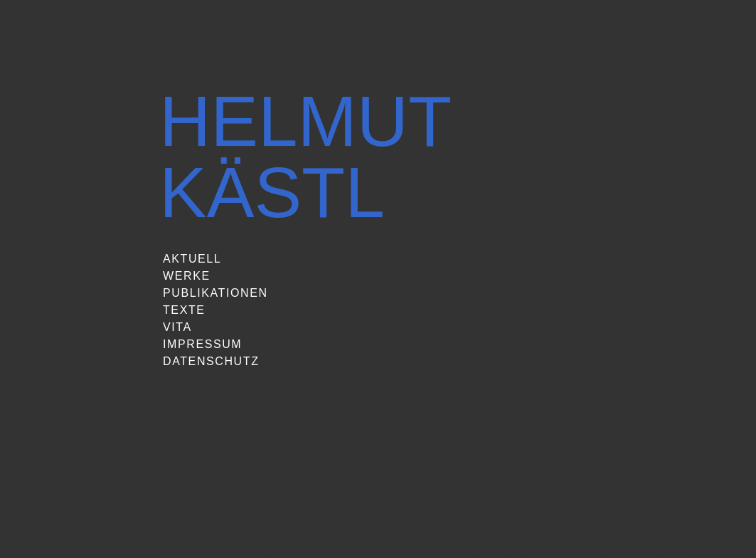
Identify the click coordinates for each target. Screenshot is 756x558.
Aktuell (192, 259)
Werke (187, 276)
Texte (184, 310)
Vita (177, 327)
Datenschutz (211, 361)
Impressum (202, 344)
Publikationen (215, 293)
